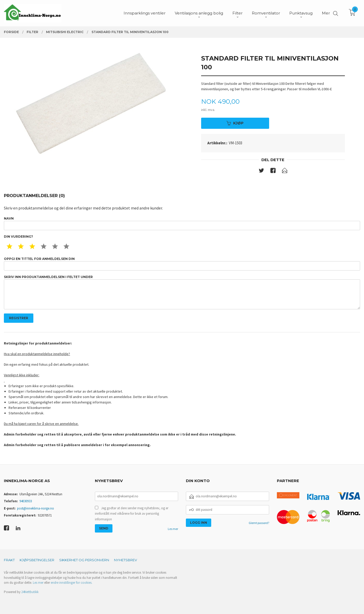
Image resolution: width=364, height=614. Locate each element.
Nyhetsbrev (126, 560)
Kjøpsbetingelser (37, 560)
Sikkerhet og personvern (84, 560)
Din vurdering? (18, 237)
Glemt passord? (259, 523)
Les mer (173, 529)
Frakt (9, 560)
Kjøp (235, 123)
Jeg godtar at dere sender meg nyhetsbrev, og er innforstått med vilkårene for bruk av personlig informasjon (132, 514)
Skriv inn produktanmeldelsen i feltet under (182, 292)
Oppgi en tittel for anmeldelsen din (182, 264)
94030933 (26, 501)
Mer (326, 13)
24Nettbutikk (30, 592)
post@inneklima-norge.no (36, 508)
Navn (182, 223)
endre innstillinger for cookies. (71, 583)
